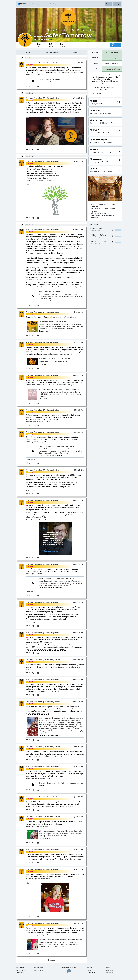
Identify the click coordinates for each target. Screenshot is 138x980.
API (35, 972)
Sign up (117, 4)
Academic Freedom (108, 209)
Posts (28, 52)
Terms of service (21, 970)
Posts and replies (52, 52)
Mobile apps (54, 4)
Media (75, 52)
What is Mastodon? (69, 967)
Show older (52, 960)
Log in (108, 4)
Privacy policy (20, 972)
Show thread (31, 460)
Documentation (39, 970)
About (45, 4)
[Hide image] (28, 116)
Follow (116, 45)
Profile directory (34, 4)
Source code (109, 970)
